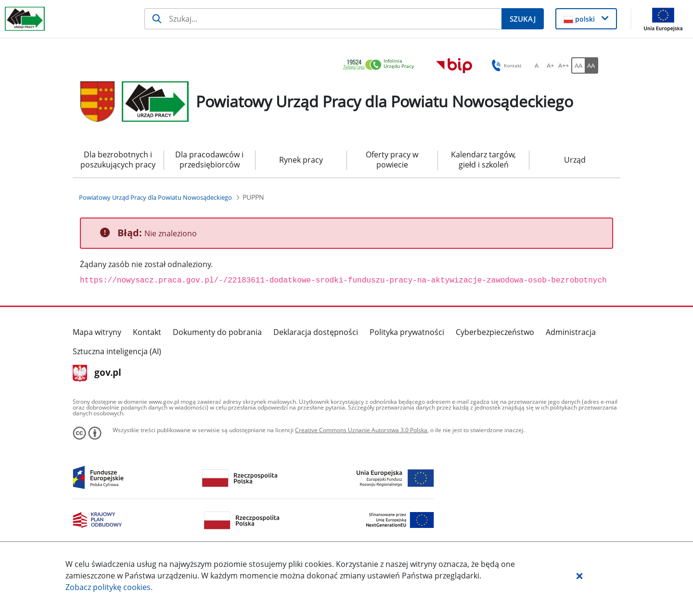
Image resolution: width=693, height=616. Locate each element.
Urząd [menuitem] (575, 160)
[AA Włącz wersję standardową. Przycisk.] (578, 65)
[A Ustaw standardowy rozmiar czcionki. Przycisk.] (537, 65)
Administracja (571, 332)
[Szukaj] (323, 19)
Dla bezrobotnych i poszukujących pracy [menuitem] (118, 160)
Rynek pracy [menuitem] (301, 160)
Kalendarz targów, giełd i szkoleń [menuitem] (483, 160)
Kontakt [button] (505, 65)
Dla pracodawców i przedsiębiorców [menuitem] (209, 160)
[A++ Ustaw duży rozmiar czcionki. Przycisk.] (564, 65)
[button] (579, 576)
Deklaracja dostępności (316, 332)
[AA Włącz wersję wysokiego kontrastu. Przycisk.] (591, 65)
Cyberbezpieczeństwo (495, 332)
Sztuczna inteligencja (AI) (117, 351)
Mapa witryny (97, 332)
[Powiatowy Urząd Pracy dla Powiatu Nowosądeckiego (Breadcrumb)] (155, 197)
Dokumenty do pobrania (217, 332)
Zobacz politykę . (109, 587)
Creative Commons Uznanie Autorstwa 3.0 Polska (361, 430)
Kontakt (147, 332)
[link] (381, 65)
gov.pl (97, 373)
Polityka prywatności (407, 332)
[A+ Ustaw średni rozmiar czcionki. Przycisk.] (550, 65)
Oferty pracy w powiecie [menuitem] (392, 160)
